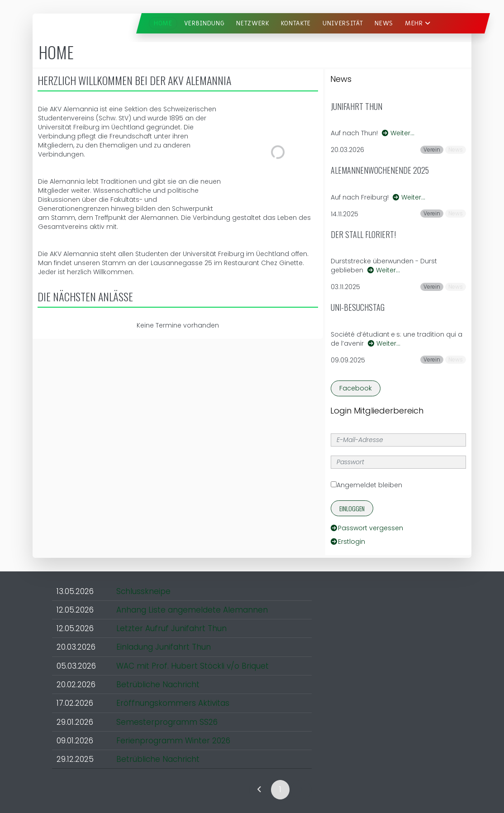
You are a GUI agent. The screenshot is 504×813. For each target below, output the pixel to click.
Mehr (418, 23)
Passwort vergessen (367, 528)
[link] (259, 790)
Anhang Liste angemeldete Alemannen (192, 610)
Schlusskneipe (143, 591)
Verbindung (204, 23)
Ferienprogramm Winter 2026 (173, 741)
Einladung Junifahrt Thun (164, 647)
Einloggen (352, 508)
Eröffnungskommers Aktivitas (173, 703)
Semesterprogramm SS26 (167, 722)
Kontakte (296, 23)
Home (163, 23)
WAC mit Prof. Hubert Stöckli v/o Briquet (193, 666)
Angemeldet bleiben (366, 485)
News (384, 23)
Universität (343, 23)
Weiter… (398, 133)
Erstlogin (348, 542)
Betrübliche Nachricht (158, 685)
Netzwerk (252, 23)
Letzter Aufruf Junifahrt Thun (171, 628)
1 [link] (280, 789)
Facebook (356, 388)
